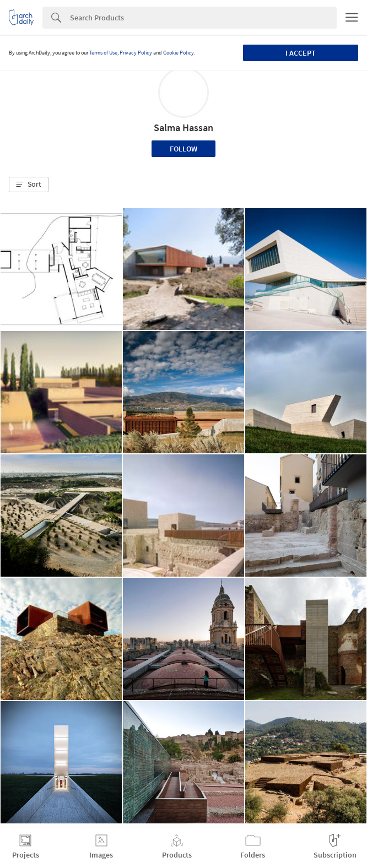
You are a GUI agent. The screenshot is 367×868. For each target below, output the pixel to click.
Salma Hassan (183, 128)
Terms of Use (103, 53)
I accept (301, 53)
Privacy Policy (136, 53)
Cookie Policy (179, 53)
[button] (29, 185)
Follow (183, 149)
